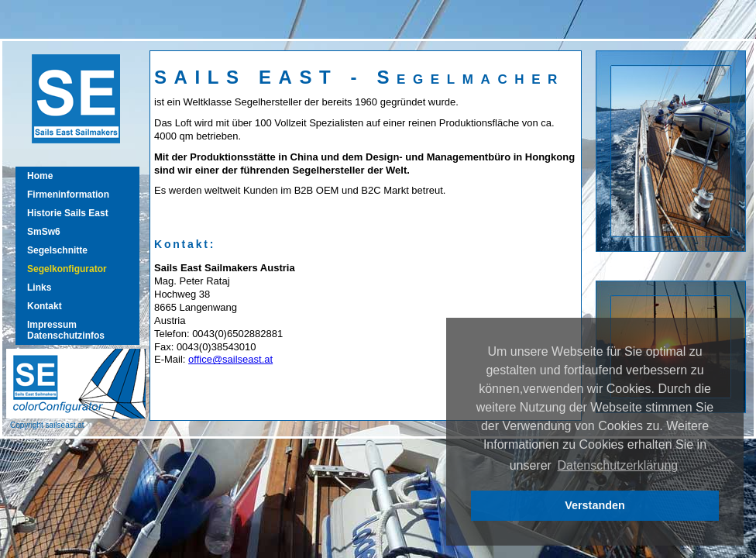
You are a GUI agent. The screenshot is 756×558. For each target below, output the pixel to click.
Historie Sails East (68, 213)
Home (40, 176)
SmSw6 (44, 232)
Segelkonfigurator (67, 269)
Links (39, 288)
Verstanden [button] (595, 505)
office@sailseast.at (230, 359)
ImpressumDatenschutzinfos (66, 330)
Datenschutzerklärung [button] (618, 465)
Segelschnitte (57, 250)
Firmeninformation (68, 195)
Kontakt (45, 306)
